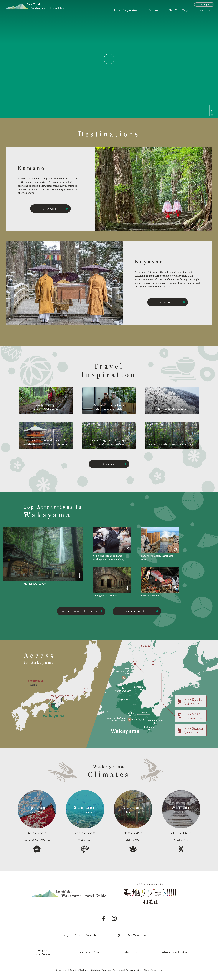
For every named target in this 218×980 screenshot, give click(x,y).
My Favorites (137, 935)
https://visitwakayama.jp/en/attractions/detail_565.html (160, 544)
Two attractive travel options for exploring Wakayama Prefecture (46, 442)
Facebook (104, 918)
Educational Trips (175, 953)
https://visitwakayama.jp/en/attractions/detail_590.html (112, 544)
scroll (212, 113)
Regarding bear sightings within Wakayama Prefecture (109, 442)
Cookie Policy (90, 953)
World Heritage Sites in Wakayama (46, 407)
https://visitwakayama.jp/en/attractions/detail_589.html (160, 582)
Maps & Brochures (43, 953)
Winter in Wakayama (172, 409)
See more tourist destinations (80, 611)
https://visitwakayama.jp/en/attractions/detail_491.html (54, 562)
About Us (131, 953)
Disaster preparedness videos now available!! (109, 407)
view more (108, 464)
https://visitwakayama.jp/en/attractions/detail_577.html (112, 582)
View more (50, 209)
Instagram (114, 918)
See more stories (136, 611)
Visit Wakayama (37, 7)
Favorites (204, 10)
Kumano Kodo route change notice (172, 445)
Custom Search (85, 935)
